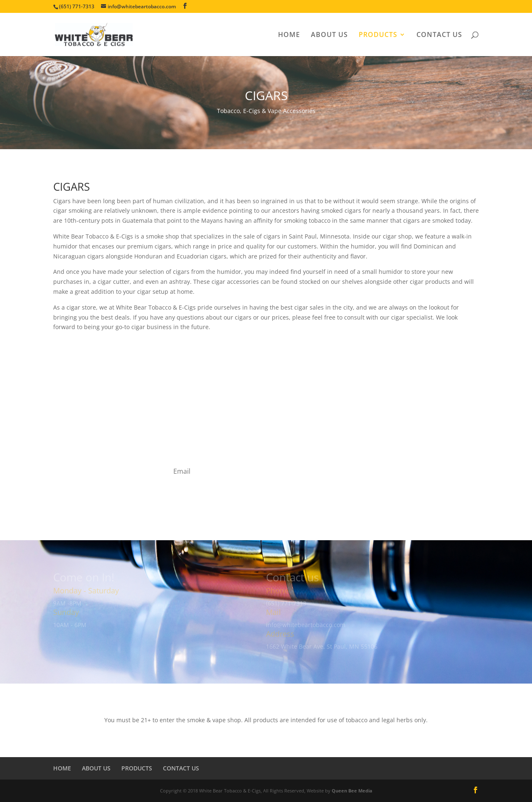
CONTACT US (439, 35)
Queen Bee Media (352, 791)
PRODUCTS (378, 35)
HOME (289, 35)
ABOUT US (329, 35)
